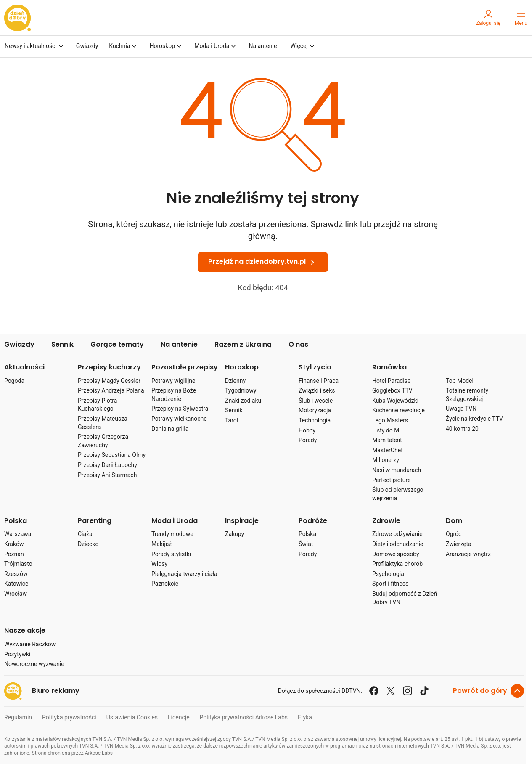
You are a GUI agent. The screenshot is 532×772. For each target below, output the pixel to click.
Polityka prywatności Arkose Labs (244, 717)
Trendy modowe (172, 534)
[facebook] (374, 691)
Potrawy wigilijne (173, 381)
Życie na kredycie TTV (474, 419)
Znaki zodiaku (243, 401)
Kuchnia (124, 46)
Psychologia (388, 574)
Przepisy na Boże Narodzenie (174, 395)
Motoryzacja (315, 410)
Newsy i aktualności (35, 46)
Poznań (14, 554)
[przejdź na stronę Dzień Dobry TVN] (18, 18)
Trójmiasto (18, 564)
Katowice (16, 584)
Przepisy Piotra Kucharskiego (97, 405)
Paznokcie (165, 584)
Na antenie (263, 46)
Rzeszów (16, 574)
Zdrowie (386, 521)
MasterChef (388, 450)
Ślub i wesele (316, 401)
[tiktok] (424, 691)
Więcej (303, 46)
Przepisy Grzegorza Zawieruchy (103, 441)
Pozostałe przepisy (185, 367)
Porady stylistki (171, 554)
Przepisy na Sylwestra (180, 409)
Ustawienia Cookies (132, 717)
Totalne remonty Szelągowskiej (467, 395)
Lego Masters (390, 420)
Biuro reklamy (56, 691)
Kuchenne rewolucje (398, 410)
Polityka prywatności (69, 717)
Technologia (315, 420)
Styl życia (315, 367)
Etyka (305, 717)
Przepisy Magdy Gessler (109, 381)
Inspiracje (242, 521)
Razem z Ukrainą (243, 345)
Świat (306, 544)
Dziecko (88, 544)
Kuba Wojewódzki (395, 401)
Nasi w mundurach (397, 470)
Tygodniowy (241, 390)
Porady (308, 440)
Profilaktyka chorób (397, 564)
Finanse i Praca (319, 381)
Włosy (159, 564)
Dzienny (235, 381)
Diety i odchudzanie (398, 544)
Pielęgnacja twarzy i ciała (184, 574)
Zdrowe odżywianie (397, 534)
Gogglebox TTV (392, 390)
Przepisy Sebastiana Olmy (112, 455)
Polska (16, 521)
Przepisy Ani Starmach (107, 475)
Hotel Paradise (391, 381)
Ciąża (85, 534)
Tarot (232, 420)
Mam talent (387, 440)
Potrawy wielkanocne (179, 419)
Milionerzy (386, 460)
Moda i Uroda (216, 46)
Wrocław (16, 594)
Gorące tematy (117, 345)
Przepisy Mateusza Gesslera (103, 423)
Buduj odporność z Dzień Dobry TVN (405, 598)
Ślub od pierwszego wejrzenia (398, 494)
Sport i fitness (390, 584)
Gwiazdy (87, 46)
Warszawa (18, 534)
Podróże (313, 521)
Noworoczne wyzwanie (34, 664)
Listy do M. (386, 430)
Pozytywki (17, 654)
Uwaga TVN (461, 409)
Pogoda (14, 381)
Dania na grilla (170, 429)
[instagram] (408, 691)
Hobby (307, 430)
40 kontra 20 (462, 429)
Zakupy (234, 534)
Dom (454, 521)
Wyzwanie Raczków (30, 644)
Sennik (62, 345)
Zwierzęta (459, 544)
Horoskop (166, 46)
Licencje (179, 717)
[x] (391, 691)
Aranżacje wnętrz (468, 554)
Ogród (454, 534)
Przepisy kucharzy (109, 367)
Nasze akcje (25, 631)
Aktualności (24, 367)
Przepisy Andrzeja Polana (111, 390)
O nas (298, 345)
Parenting (95, 521)
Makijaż (161, 544)
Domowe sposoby (396, 554)
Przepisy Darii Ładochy (107, 465)
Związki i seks (317, 390)
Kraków (14, 544)
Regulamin (18, 717)
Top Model (460, 381)
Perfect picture (391, 480)
